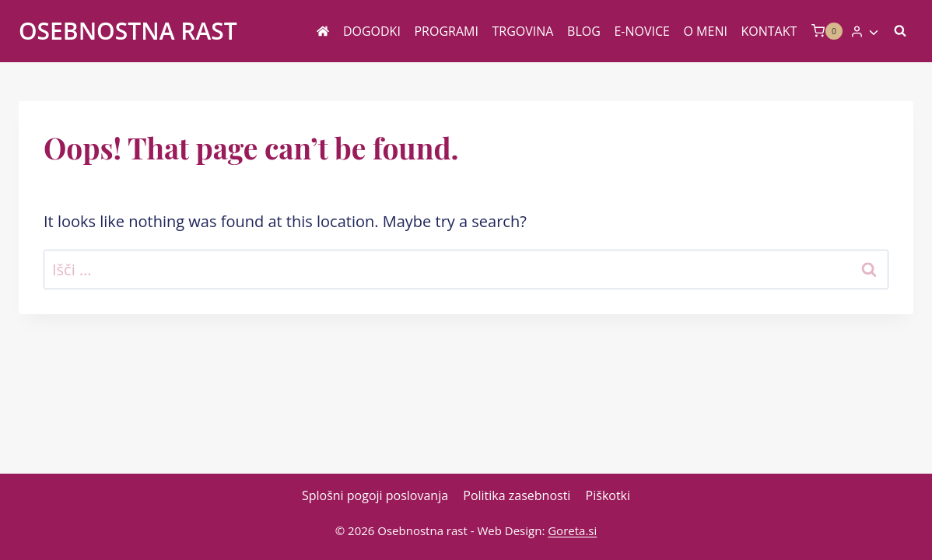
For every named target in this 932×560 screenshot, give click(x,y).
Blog (584, 31)
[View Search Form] (900, 31)
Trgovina (523, 31)
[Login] (865, 31)
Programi (446, 31)
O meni (706, 31)
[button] (873, 31)
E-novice (642, 31)
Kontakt (769, 31)
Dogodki (372, 31)
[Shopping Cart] (827, 31)
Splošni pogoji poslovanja (375, 495)
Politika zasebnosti (517, 495)
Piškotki (608, 495)
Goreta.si (572, 530)
